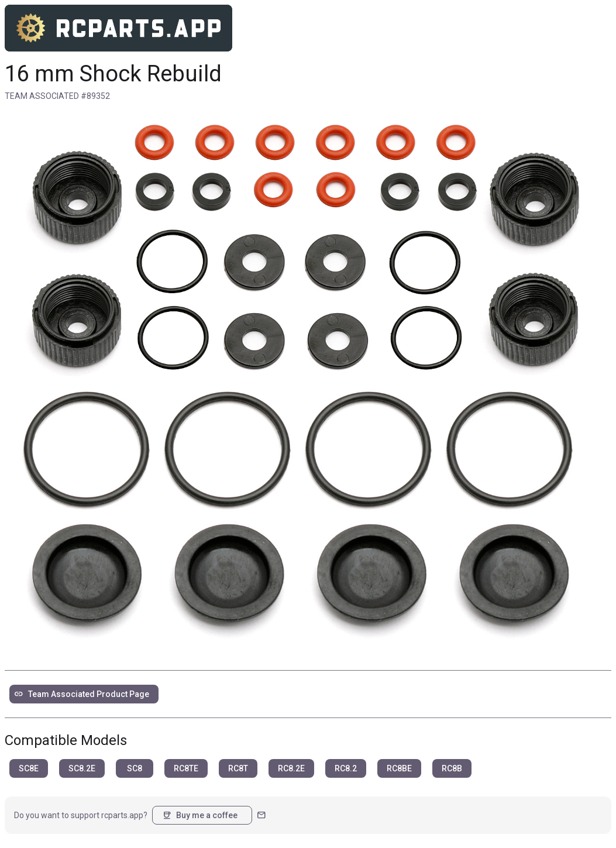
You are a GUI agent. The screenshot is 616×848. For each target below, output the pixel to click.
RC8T (238, 768)
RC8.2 (346, 768)
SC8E (29, 768)
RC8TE (186, 768)
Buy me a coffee (200, 815)
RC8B (452, 768)
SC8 (135, 768)
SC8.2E (82, 768)
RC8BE (399, 768)
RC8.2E (291, 768)
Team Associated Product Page (82, 694)
